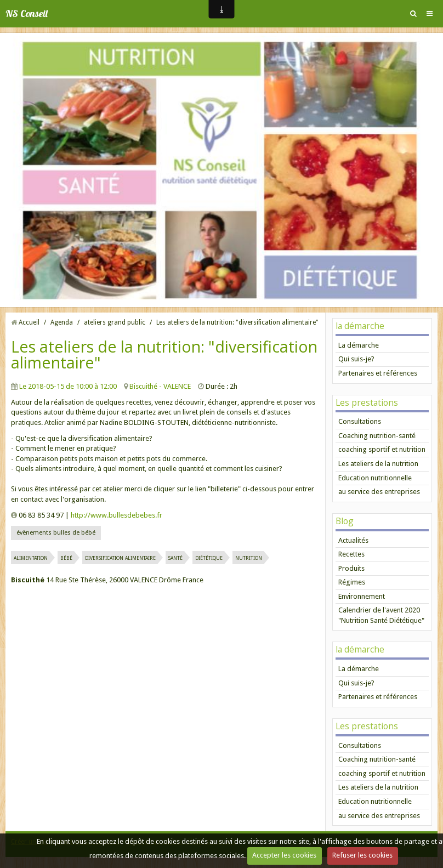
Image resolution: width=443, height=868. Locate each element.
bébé (66, 557)
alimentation (31, 557)
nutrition (249, 557)
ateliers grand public (115, 322)
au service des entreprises (379, 492)
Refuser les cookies (362, 855)
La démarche (359, 345)
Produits (351, 568)
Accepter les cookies (284, 855)
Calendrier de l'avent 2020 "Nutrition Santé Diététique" (381, 615)
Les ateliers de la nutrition (378, 464)
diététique (209, 557)
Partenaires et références (378, 373)
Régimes (352, 582)
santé (175, 557)
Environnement (362, 596)
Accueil (29, 322)
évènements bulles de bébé (56, 533)
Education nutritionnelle (375, 478)
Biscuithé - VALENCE (160, 386)
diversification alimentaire (120, 557)
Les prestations (367, 402)
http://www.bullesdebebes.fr (117, 515)
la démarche (360, 326)
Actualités (353, 540)
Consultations (360, 421)
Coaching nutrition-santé (377, 436)
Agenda (62, 322)
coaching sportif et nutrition (382, 449)
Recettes (351, 554)
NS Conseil (27, 13)
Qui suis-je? (356, 359)
